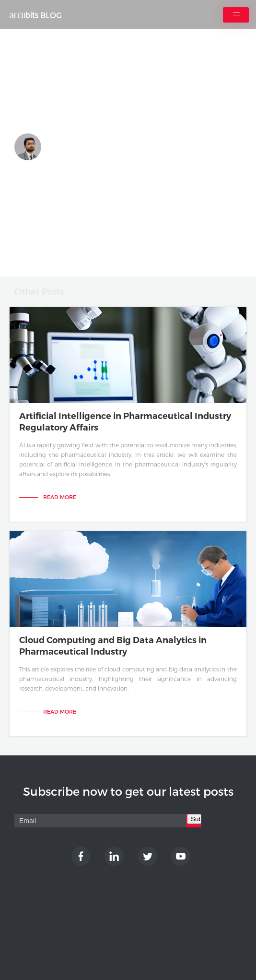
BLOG (36, 16)
